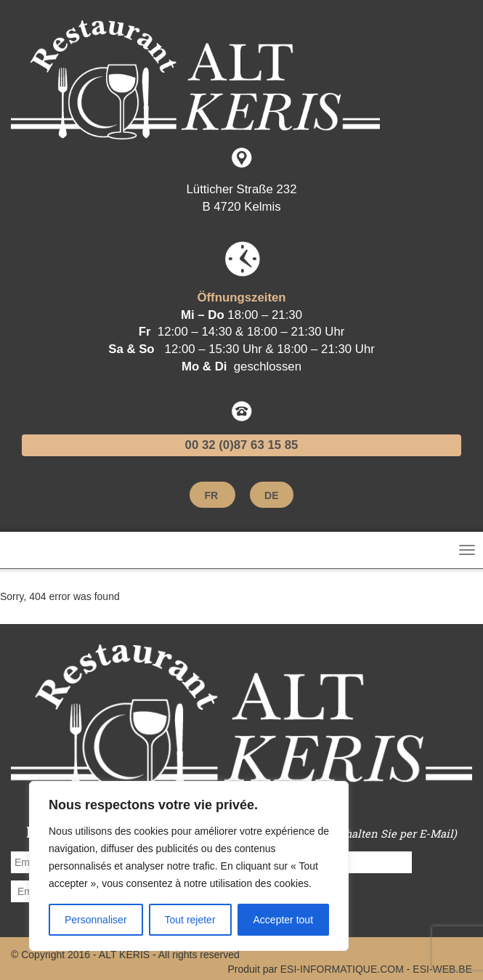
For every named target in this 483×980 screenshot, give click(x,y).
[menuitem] (211, 495)
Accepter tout (284, 920)
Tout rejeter (190, 920)
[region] (189, 866)
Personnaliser (96, 920)
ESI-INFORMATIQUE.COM (342, 969)
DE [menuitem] (271, 496)
